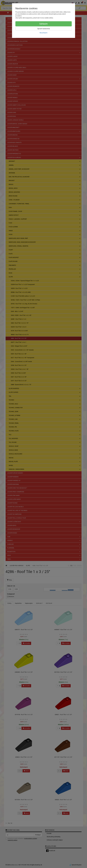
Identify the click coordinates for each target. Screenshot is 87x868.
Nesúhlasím (44, 33)
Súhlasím (43, 24)
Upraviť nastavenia (44, 29)
